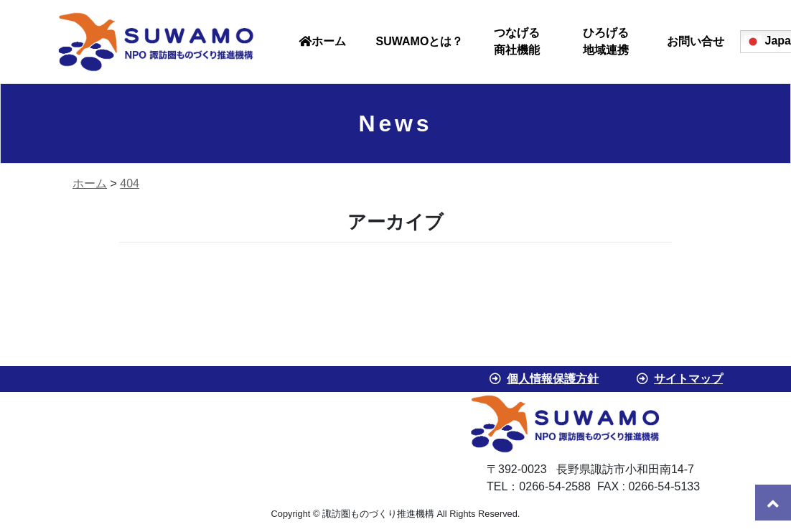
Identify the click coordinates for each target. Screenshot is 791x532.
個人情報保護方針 (553, 379)
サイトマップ (688, 379)
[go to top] (773, 503)
